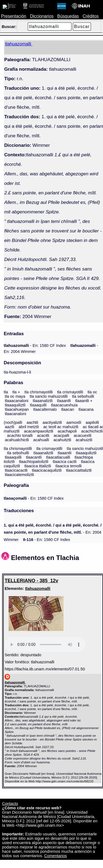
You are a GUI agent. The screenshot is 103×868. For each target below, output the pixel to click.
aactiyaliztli (52, 422)
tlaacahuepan (17, 409)
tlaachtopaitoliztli (34, 462)
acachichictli (92, 431)
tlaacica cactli (65, 462)
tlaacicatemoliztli (19, 475)
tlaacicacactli (16, 470)
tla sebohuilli (83, 396)
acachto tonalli (20, 435)
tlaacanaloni (16, 414)
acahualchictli (17, 440)
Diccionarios (42, 16)
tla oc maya (15, 396)
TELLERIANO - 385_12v (31, 581)
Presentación (14, 16)
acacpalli (62, 435)
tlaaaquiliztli (15, 405)
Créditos (91, 16)
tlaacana (86, 409)
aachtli (32, 422)
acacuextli (82, 435)
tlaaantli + (84, 401)
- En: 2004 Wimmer (53, 532)
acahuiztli (84, 440)
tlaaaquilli (38, 405)
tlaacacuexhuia (64, 405)
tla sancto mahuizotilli (49, 396)
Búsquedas (68, 16)
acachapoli (67, 431)
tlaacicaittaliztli (79, 470)
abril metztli (29, 427)
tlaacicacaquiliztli (47, 470)
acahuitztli (62, 440)
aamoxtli (74, 422)
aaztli (9, 427)
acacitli (43, 435)
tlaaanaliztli (43, 401)
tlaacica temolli (69, 466)
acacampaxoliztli (38, 431)
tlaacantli (34, 457)
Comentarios (56, 856)
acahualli (41, 440)
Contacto (10, 804)
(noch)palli (13, 422)
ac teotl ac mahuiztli (61, 427)
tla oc (92, 392)
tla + (16, 392)
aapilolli (92, 422)
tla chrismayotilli (39, 392)
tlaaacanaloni (17, 401)
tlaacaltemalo (45, 409)
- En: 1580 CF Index (35, 346)
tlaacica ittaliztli (38, 466)
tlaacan (68, 409)
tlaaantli (64, 401)
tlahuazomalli (38, 589)
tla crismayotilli (70, 392)
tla (6, 392)
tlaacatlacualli (58, 457)
